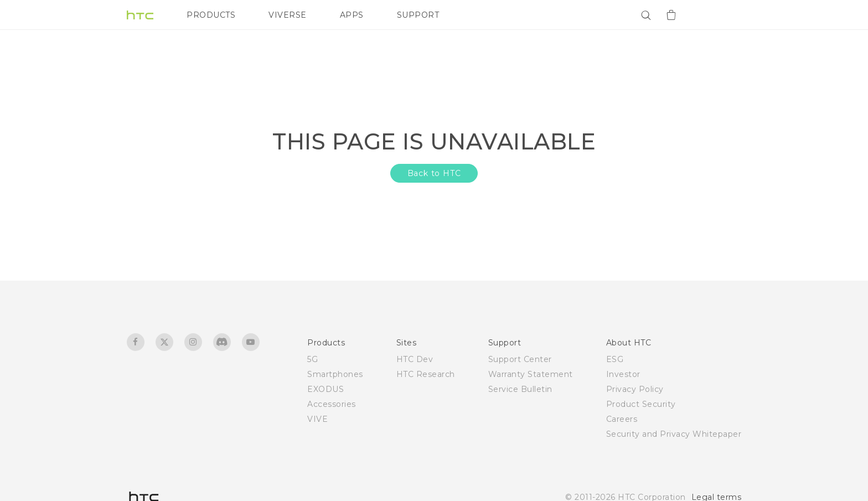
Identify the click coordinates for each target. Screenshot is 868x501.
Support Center (520, 359)
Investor (623, 374)
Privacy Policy (635, 389)
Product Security (641, 404)
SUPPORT (418, 15)
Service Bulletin (520, 389)
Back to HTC (434, 173)
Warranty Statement (531, 374)
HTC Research (426, 374)
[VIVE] (726, 15)
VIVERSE (288, 15)
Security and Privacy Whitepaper (674, 434)
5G (312, 359)
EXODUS (325, 389)
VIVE (317, 419)
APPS (352, 15)
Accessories (332, 404)
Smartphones (335, 374)
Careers (622, 419)
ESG (615, 359)
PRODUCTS (211, 15)
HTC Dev (415, 359)
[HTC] (140, 15)
